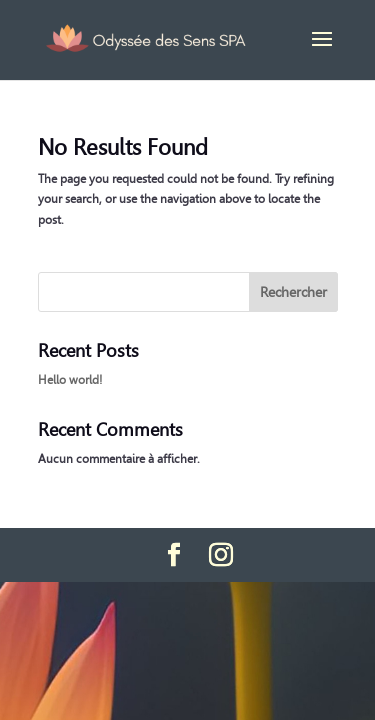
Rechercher (293, 292)
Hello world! (70, 380)
